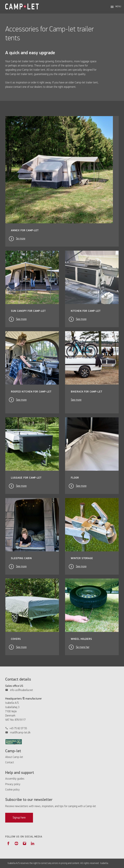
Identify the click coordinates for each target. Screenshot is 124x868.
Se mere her (83, 647)
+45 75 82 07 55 (18, 728)
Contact (10, 763)
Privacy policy (13, 784)
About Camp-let (14, 757)
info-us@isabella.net (22, 690)
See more (21, 319)
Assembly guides (15, 779)
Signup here (19, 818)
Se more (21, 239)
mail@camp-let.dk (20, 733)
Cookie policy (12, 790)
